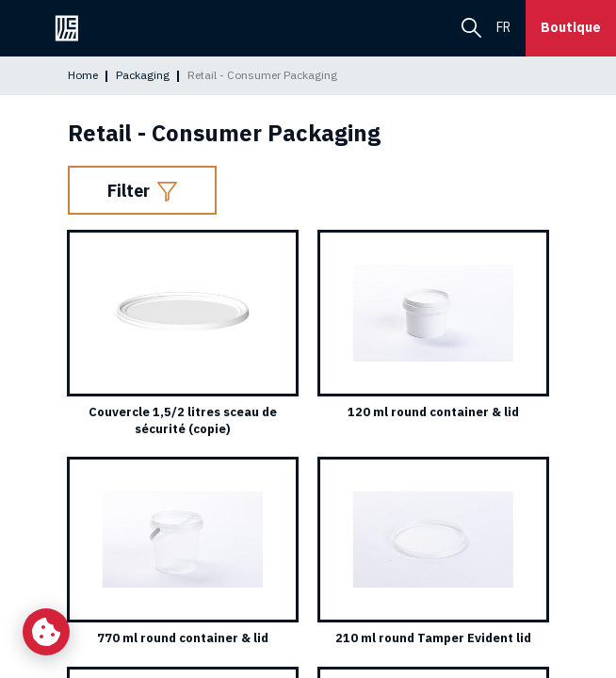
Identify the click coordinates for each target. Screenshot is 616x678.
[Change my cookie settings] (46, 632)
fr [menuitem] (503, 27)
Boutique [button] (571, 27)
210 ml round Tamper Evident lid (433, 638)
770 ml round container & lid (183, 638)
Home (83, 75)
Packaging (143, 75)
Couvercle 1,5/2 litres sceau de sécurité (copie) (183, 420)
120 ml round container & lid (433, 412)
